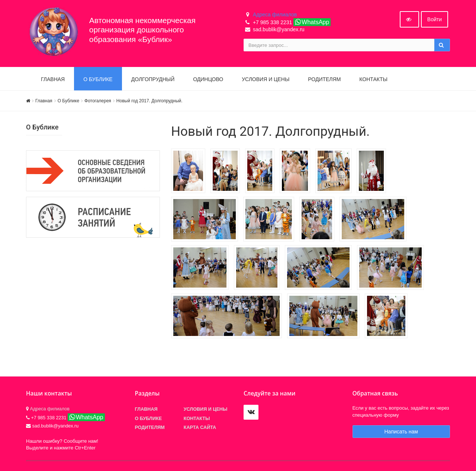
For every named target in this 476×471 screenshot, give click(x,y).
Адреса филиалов (275, 15)
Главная (53, 79)
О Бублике (68, 101)
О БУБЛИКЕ (98, 79)
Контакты (373, 79)
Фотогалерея (98, 101)
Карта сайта (200, 427)
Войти (435, 19)
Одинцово (208, 79)
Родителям (324, 79)
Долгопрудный (153, 79)
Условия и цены (266, 79)
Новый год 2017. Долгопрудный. (149, 101)
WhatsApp (312, 22)
